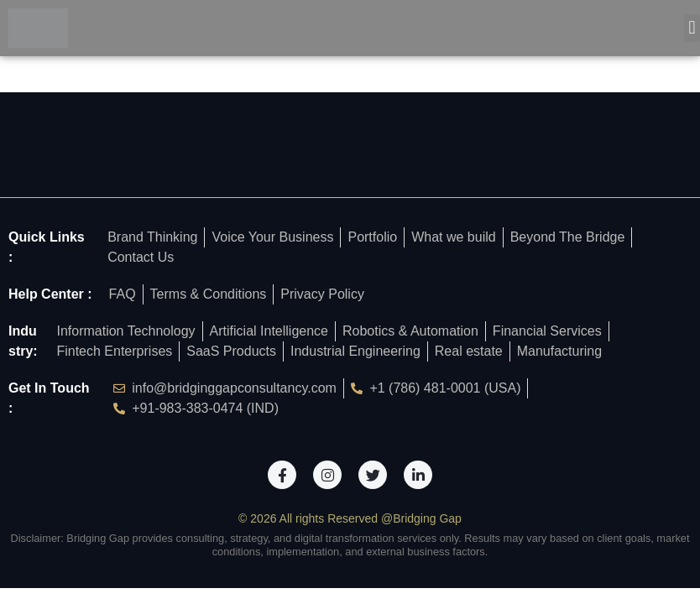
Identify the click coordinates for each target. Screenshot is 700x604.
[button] (692, 28)
